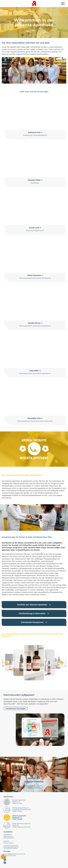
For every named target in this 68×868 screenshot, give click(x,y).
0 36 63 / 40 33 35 (10, 856)
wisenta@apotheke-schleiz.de (14, 854)
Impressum (8, 835)
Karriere (6, 841)
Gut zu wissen (8, 843)
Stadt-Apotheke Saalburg (21, 824)
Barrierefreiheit (9, 838)
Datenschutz (8, 836)
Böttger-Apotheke (19, 800)
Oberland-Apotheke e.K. (21, 808)
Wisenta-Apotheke (19, 816)
